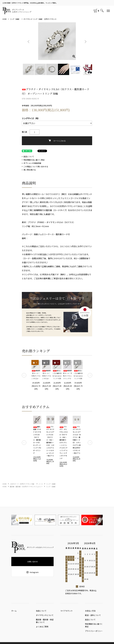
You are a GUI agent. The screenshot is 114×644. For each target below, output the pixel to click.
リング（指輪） (15, 19)
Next (85, 41)
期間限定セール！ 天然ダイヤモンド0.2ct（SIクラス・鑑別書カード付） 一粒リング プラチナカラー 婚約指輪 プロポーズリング (36, 375)
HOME (5, 19)
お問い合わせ (33, 562)
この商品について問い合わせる (36, 167)
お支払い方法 (90, 611)
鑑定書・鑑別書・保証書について (45, 622)
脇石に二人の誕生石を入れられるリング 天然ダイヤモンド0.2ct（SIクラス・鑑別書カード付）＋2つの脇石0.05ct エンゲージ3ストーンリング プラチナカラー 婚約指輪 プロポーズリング (78, 375)
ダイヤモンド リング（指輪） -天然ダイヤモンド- (40, 19)
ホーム (14, 611)
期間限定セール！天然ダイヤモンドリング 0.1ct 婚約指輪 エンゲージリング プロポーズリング (68, 375)
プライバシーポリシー (94, 633)
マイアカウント (67, 611)
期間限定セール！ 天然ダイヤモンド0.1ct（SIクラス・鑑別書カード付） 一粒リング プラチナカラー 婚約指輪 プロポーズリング (46, 375)
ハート (41, 484)
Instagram (33, 572)
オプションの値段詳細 (32, 163)
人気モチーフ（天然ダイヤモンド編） (23, 484)
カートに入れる (57, 141)
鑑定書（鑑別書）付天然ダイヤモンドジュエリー (26, 486)
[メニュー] (108, 11)
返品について (29, 157)
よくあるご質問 (42, 628)
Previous (29, 41)
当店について (41, 611)
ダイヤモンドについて (45, 616)
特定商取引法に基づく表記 (34, 160)
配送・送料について (93, 616)
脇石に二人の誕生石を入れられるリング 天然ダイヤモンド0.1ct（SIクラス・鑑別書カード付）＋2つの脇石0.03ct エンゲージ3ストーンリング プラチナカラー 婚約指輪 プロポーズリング (57, 375)
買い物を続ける (30, 170)
